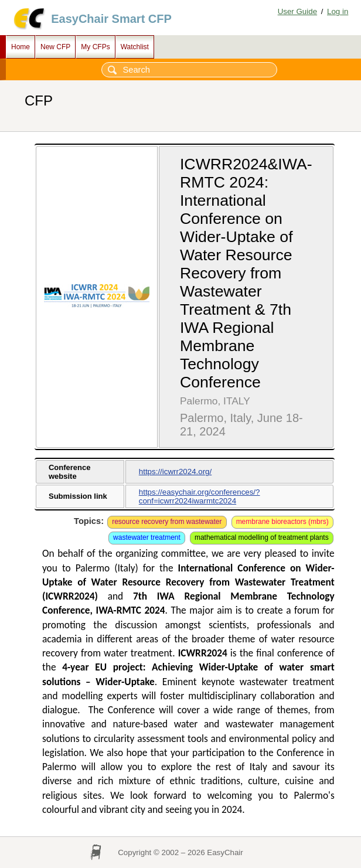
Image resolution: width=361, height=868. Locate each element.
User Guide (297, 11)
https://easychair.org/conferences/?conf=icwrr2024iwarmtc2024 (200, 496)
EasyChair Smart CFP (111, 19)
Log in (338, 11)
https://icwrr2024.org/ (175, 472)
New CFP (55, 47)
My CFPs (95, 47)
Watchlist (135, 47)
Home (21, 47)
